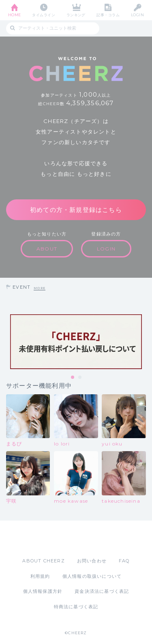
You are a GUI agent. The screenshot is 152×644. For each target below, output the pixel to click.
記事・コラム (108, 15)
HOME (15, 15)
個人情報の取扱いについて (92, 576)
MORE (40, 288)
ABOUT (47, 249)
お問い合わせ (92, 561)
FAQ (124, 561)
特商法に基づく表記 (76, 607)
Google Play (97, 539)
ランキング (76, 15)
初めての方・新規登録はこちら (76, 210)
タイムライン (44, 15)
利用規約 (40, 576)
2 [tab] (80, 378)
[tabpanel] (76, 342)
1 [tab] (73, 378)
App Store (54, 539)
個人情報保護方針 (43, 591)
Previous (8, 342)
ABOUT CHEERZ (43, 561)
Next (144, 342)
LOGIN (137, 15)
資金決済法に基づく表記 (102, 591)
